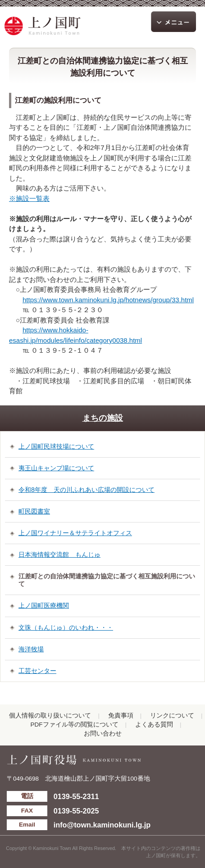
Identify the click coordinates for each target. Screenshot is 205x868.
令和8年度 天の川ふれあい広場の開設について (87, 490)
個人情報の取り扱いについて (50, 716)
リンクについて (172, 716)
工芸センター (37, 671)
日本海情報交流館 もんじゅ (59, 554)
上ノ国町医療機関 (44, 605)
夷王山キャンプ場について (56, 468)
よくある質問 (154, 725)
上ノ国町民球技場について (56, 446)
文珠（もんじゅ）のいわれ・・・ (66, 627)
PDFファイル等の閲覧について (75, 725)
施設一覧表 (33, 198)
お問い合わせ (103, 734)
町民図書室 (34, 511)
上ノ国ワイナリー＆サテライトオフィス (75, 533)
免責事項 (121, 716)
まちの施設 (103, 418)
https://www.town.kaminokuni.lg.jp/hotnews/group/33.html (108, 300)
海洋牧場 (31, 649)
